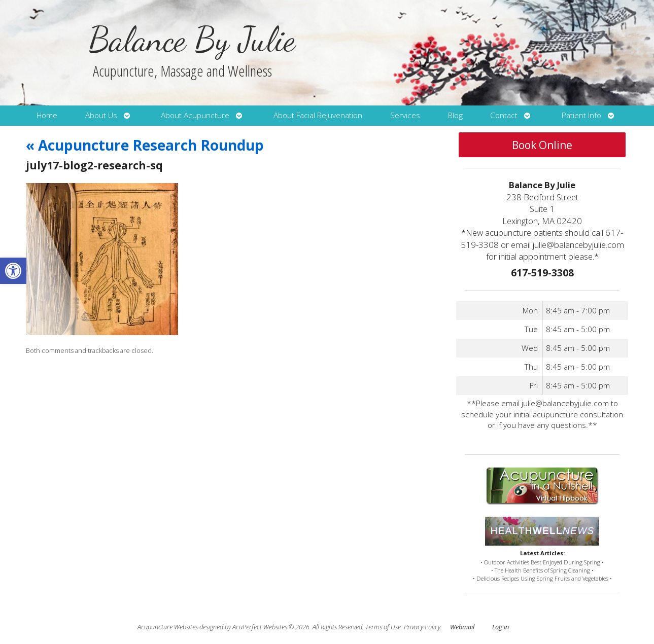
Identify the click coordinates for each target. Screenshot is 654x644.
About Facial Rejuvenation (318, 115)
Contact (504, 115)
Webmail (462, 627)
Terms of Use (383, 627)
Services (405, 115)
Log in (501, 627)
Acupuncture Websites (168, 627)
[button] (13, 271)
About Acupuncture (195, 115)
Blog (455, 115)
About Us (101, 115)
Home (47, 115)
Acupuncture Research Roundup (145, 145)
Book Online (542, 145)
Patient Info (581, 115)
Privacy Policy (422, 627)
